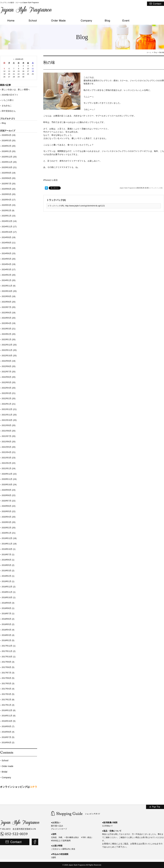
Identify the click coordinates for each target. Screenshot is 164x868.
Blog (155, 52)
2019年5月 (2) (8, 565)
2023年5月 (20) (9, 318)
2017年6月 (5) (8, 678)
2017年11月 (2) (9, 651)
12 (4, 71)
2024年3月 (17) (9, 269)
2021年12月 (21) (9, 409)
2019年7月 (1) (8, 554)
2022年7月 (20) (9, 372)
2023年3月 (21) (9, 329)
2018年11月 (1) (9, 592)
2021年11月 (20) (9, 415)
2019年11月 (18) (9, 544)
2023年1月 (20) (9, 339)
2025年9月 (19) (9, 173)
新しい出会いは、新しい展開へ (16, 90)
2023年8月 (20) (9, 302)
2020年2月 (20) (9, 528)
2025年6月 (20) (9, 189)
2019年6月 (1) (8, 560)
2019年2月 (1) (8, 576)
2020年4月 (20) (9, 517)
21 (14, 74)
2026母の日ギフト (10, 95)
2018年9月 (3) (8, 603)
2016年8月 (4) (8, 732)
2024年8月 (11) (9, 243)
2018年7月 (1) (8, 614)
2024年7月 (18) (9, 248)
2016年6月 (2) (8, 742)
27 (9, 77)
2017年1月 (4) (8, 705)
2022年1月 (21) (9, 404)
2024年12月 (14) (9, 221)
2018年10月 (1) (9, 597)
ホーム (149, 52)
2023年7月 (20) (9, 307)
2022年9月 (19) (9, 361)
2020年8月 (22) (9, 495)
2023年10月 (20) (9, 291)
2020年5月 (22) (9, 511)
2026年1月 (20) (9, 151)
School (5, 760)
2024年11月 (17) (9, 227)
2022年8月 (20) (9, 366)
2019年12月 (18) (9, 538)
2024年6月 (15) (9, 253)
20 (9, 74)
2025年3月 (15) (9, 205)
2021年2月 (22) (9, 463)
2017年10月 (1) (9, 657)
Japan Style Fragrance (127, 188)
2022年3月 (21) (9, 393)
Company (6, 777)
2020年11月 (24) (9, 479)
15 (19, 71)
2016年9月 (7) (8, 726)
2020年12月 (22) (9, 474)
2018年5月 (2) (8, 624)
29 (19, 77)
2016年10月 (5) (9, 721)
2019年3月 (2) (8, 571)
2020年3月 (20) (9, 522)
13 (9, 71)
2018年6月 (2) (8, 619)
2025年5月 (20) (9, 194)
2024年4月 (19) (9, 264)
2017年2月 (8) (8, 700)
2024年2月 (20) (9, 275)
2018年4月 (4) (8, 630)
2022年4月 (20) (9, 388)
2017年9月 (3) (8, 662)
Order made (8, 766)
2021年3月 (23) (9, 458)
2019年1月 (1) (8, 581)
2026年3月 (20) (9, 140)
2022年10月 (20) (9, 356)
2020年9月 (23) (9, 490)
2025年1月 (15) (9, 216)
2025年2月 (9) (8, 210)
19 (4, 74)
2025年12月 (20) (9, 157)
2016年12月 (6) (9, 710)
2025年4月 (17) (9, 200)
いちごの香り (8, 100)
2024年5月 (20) (9, 259)
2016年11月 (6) (9, 716)
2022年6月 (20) (9, 377)
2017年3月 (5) (8, 694)
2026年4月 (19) (9, 135)
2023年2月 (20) (9, 334)
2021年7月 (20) (9, 436)
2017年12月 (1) (9, 646)
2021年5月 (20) (9, 447)
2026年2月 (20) (9, 146)
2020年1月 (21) (9, 533)
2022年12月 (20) (9, 345)
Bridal (4, 772)
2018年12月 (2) (9, 587)
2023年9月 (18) (9, 296)
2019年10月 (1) (9, 549)
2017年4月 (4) (8, 689)
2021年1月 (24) (9, 468)
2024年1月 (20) (9, 280)
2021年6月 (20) (9, 442)
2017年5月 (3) (8, 683)
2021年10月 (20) (9, 420)
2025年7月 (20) (9, 184)
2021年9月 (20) (9, 425)
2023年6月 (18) (9, 313)
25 (33, 74)
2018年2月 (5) (8, 640)
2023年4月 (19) (9, 323)
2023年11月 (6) (9, 286)
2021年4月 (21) (9, 452)
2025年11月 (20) (9, 162)
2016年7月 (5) (8, 737)
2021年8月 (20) (9, 431)
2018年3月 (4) (8, 635)
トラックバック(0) (156, 188)
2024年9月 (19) (9, 237)
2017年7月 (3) (8, 673)
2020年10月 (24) (9, 485)
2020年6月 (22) (9, 506)
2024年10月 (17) (9, 232)
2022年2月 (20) (9, 398)
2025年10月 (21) (9, 167)
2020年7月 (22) (9, 501)
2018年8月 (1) (8, 608)
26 (4, 77)
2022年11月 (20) (9, 350)
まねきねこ (7, 106)
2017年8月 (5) (8, 667)
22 (19, 74)
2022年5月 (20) (9, 382)
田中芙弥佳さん (9, 111)
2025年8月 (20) (9, 178)
